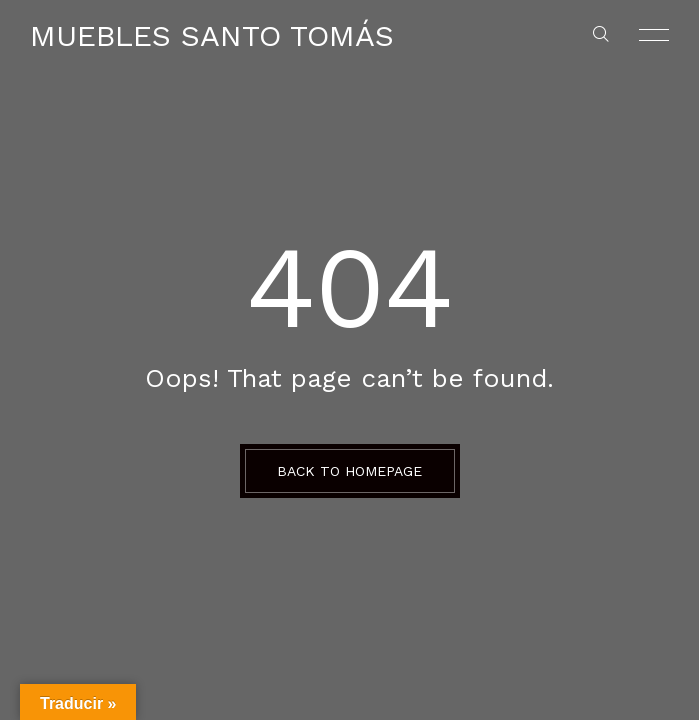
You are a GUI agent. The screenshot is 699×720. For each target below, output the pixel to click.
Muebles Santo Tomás (212, 35)
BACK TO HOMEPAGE (349, 471)
